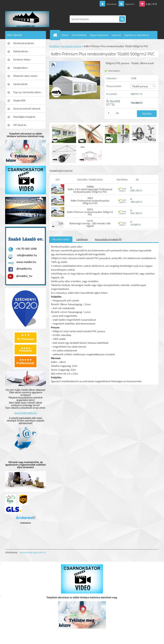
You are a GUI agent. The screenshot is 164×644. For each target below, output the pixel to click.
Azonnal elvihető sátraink (27, 109)
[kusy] (110, 113)
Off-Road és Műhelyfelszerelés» (24, 126)
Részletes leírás (61, 239)
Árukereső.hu (26, 523)
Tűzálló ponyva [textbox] (140, 86)
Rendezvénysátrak (71, 46)
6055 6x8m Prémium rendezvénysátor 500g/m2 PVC (90, 212)
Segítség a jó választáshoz (137, 35)
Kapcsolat (116, 35)
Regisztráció (127, 4)
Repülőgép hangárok (24, 117)
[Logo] (27, 19)
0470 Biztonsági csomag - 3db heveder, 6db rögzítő (90, 223)
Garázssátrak (20, 84)
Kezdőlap (54, 46)
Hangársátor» (21, 68)
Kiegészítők (19, 100)
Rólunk (65, 35)
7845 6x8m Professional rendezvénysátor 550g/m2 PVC (90, 201)
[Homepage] (56, 35)
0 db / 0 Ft (151, 4)
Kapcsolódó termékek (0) (108, 239)
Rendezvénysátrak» (24, 43)
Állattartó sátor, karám (25, 76)
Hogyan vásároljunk (99, 35)
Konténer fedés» (22, 59)
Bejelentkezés (104, 4)
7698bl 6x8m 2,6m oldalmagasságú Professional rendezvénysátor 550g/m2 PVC (90, 189)
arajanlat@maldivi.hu (26, 413)
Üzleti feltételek (79, 35)
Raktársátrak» (21, 51)
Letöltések (82, 239)
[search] (122, 19)
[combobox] (143, 86)
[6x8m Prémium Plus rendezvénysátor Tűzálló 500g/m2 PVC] (64, 125)
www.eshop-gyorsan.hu (33, 552)
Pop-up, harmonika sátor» (27, 92)
